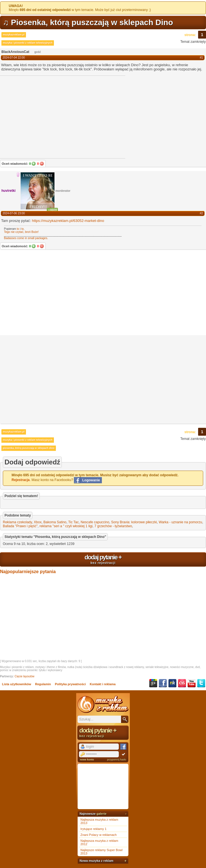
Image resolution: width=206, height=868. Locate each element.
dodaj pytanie (103, 559)
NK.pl (172, 683)
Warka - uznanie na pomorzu (181, 522)
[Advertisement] (103, 293)
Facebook (163, 683)
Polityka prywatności (70, 684)
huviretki (8, 191)
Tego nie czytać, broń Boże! (21, 232)
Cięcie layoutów (25, 676)
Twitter (201, 683)
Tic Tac (74, 522)
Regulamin (43, 684)
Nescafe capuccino (95, 522)
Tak (34, 164)
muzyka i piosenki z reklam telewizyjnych (28, 43)
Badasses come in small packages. (26, 238)
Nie (42, 164)
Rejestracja (21, 480)
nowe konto (87, 760)
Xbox (38, 522)
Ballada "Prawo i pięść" (20, 526)
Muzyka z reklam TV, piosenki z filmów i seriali (103, 704)
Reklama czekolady (17, 522)
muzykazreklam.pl (14, 35)
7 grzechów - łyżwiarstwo (113, 526)
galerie (101, 814)
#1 (201, 58)
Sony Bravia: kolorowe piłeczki (134, 522)
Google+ (153, 683)
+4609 (52, 210)
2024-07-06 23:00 (14, 213)
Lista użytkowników (17, 684)
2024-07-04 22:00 (14, 58)
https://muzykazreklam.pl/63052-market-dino (68, 221)
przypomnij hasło (117, 760)
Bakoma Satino (55, 522)
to (18, 229)
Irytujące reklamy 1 (93, 829)
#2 (201, 213)
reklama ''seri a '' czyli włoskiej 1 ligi (66, 526)
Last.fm (182, 683)
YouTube (192, 683)
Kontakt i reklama (103, 684)
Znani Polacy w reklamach (98, 835)
